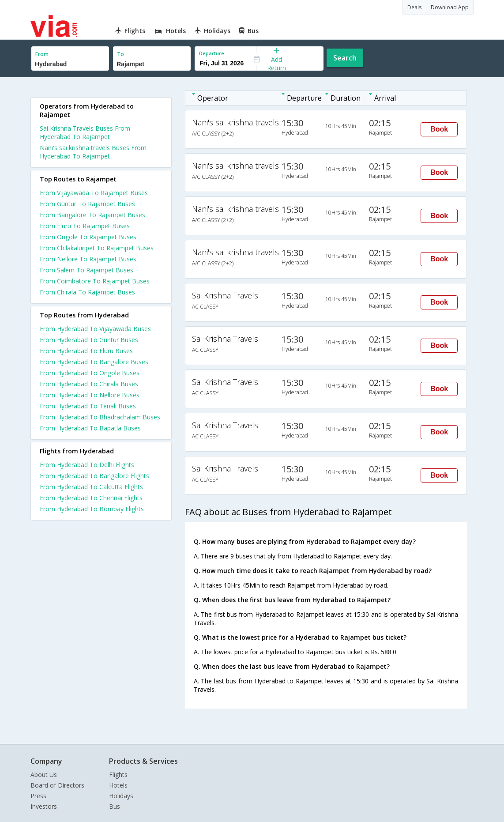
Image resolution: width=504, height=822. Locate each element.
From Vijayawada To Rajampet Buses (94, 193)
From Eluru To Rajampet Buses (85, 226)
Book (439, 129)
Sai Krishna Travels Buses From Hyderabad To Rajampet (85, 132)
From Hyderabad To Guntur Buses (89, 340)
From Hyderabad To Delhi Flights (87, 465)
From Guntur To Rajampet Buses (87, 204)
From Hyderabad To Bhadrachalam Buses (100, 417)
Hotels (118, 785)
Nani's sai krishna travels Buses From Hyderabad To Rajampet (93, 152)
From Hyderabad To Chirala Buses (89, 384)
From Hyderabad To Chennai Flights (91, 498)
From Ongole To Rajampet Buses (88, 237)
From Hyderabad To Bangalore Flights (94, 476)
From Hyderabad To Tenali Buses (88, 406)
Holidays (121, 796)
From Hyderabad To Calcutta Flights (91, 487)
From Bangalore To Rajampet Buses (92, 215)
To (120, 54)
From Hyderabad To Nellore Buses (90, 395)
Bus (115, 806)
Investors (44, 806)
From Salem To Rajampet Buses (87, 270)
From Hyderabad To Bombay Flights (92, 509)
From (42, 54)
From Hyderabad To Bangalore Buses (94, 362)
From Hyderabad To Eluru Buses (86, 351)
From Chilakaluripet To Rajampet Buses (97, 248)
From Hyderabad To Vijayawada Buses (95, 329)
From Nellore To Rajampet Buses (88, 259)
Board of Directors (57, 785)
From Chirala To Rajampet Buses (87, 292)
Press (38, 796)
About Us (44, 775)
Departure (212, 53)
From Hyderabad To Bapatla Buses (90, 428)
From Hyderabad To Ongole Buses (90, 373)
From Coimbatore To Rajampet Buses (95, 281)
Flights (118, 775)
